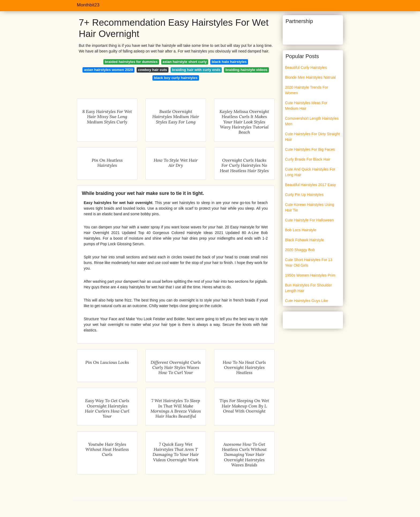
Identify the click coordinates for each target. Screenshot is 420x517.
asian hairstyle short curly (185, 62)
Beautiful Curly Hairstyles (306, 67)
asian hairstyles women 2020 (109, 70)
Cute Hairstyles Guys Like (307, 301)
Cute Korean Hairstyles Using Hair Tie (310, 207)
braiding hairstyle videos (247, 70)
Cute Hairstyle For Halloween (309, 220)
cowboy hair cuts (153, 70)
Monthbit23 (88, 5)
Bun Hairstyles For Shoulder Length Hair (308, 288)
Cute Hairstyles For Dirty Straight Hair (312, 137)
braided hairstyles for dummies (131, 62)
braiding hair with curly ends (196, 70)
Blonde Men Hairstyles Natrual (310, 77)
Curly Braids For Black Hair (308, 159)
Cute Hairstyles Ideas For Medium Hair (306, 106)
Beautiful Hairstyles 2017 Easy (310, 185)
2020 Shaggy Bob (300, 250)
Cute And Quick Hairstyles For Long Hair (310, 172)
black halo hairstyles (229, 62)
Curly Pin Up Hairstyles (304, 195)
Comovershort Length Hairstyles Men (312, 121)
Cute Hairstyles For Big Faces (310, 149)
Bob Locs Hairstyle (301, 230)
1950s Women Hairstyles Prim (310, 275)
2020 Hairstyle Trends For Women (307, 90)
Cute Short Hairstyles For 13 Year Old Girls (309, 263)
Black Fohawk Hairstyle (305, 240)
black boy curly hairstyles (176, 78)
